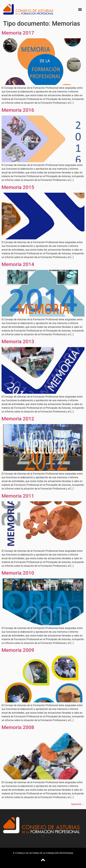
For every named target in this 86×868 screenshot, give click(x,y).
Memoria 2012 (18, 419)
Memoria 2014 (18, 264)
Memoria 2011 (18, 496)
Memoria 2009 (18, 650)
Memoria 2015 (18, 187)
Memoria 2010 (18, 573)
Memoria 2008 (18, 727)
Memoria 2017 (18, 33)
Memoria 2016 (18, 110)
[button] (80, 9)
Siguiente (78, 804)
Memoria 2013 (18, 341)
